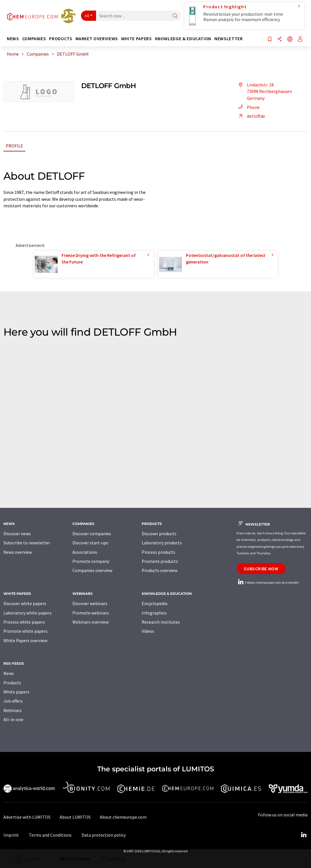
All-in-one (13, 719)
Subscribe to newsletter (27, 543)
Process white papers (24, 622)
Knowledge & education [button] (183, 39)
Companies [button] (34, 39)
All (87, 16)
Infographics (154, 613)
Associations (85, 552)
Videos (148, 631)
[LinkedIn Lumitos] (304, 835)
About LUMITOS (75, 817)
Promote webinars (91, 613)
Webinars (13, 710)
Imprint (11, 835)
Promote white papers (26, 631)
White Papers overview (25, 640)
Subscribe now (261, 569)
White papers (16, 692)
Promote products (160, 561)
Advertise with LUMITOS (27, 817)
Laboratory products (162, 543)
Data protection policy (104, 835)
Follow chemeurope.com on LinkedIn (268, 582)
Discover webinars (90, 603)
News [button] (13, 39)
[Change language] (290, 39)
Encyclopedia (155, 603)
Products (12, 683)
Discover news (17, 534)
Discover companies (92, 534)
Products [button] (61, 39)
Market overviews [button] (97, 39)
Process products (158, 552)
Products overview (159, 570)
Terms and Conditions (50, 835)
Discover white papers (25, 603)
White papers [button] (137, 39)
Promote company (91, 561)
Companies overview (92, 570)
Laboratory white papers (28, 613)
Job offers (13, 701)
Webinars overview (91, 622)
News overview (18, 552)
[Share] (280, 39)
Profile (14, 146)
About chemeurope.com (123, 817)
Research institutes (161, 622)
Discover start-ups (90, 543)
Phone (248, 107)
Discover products (159, 534)
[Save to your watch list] (270, 39)
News (9, 673)
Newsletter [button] (228, 39)
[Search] (175, 16)
